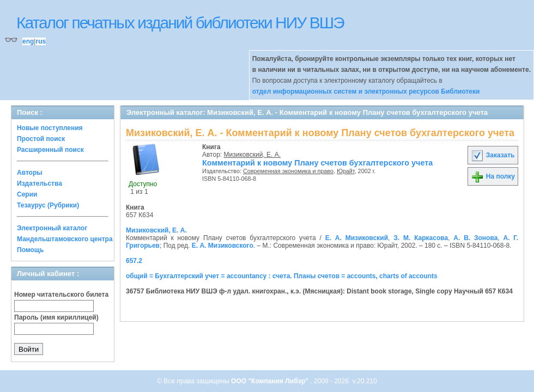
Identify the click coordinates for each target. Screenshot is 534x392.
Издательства (40, 183)
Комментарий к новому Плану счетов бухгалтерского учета (317, 163)
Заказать (493, 155)
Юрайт (346, 171)
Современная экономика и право (288, 171)
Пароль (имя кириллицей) (56, 317)
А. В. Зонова (475, 238)
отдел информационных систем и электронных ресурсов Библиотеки (366, 91)
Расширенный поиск (50, 150)
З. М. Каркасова (421, 238)
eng (28, 41)
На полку (493, 176)
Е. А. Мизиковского (223, 246)
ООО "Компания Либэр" (271, 381)
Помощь (30, 250)
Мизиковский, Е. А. (253, 155)
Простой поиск (41, 139)
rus (41, 41)
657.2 (134, 261)
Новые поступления (50, 128)
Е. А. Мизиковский (357, 238)
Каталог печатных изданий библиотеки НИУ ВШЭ (180, 23)
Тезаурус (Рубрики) (48, 205)
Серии (27, 194)
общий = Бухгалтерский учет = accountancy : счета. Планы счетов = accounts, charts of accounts (282, 276)
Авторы (30, 173)
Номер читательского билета (61, 295)
